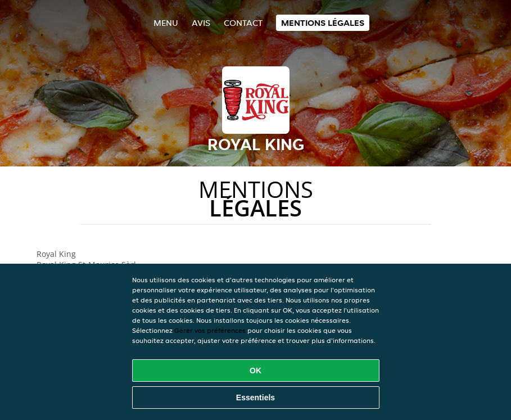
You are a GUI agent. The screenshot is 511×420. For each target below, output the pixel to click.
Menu (166, 23)
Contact (243, 23)
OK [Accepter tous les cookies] (255, 371)
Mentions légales (323, 23)
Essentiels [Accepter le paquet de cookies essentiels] (255, 398)
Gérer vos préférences (210, 330)
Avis (201, 23)
